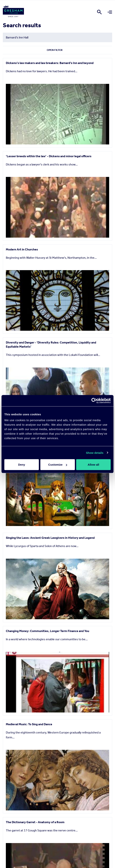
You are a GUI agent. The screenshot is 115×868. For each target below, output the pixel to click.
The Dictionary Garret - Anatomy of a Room (35, 822)
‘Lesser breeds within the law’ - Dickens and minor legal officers (49, 156)
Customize (58, 465)
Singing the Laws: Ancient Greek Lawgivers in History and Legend (50, 538)
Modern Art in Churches (22, 249)
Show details (95, 453)
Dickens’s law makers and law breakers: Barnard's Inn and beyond (50, 63)
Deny (22, 465)
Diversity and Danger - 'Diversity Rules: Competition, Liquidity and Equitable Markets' (51, 345)
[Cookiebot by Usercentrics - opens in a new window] (94, 401)
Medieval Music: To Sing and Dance (29, 724)
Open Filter (55, 50)
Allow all (93, 465)
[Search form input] (57, 37)
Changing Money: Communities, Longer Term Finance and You (48, 631)
